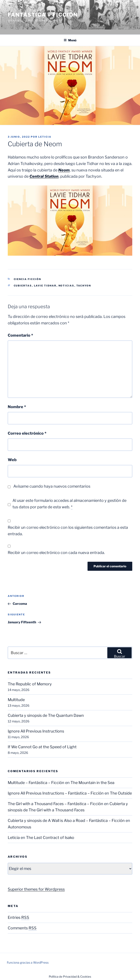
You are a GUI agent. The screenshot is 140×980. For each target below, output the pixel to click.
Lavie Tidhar (45, 286)
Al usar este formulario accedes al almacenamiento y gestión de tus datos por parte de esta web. (69, 504)
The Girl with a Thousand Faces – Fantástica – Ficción (55, 804)
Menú (70, 40)
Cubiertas (23, 286)
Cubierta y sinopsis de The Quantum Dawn (46, 715)
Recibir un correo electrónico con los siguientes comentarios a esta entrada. (68, 531)
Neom (64, 170)
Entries (18, 917)
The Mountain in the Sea (92, 783)
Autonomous (19, 827)
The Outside (121, 793)
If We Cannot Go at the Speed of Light (42, 747)
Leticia (45, 137)
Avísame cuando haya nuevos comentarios (52, 486)
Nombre (17, 407)
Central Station (44, 176)
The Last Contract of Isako (50, 838)
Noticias (66, 286)
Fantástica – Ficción (43, 15)
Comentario (20, 335)
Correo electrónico (27, 433)
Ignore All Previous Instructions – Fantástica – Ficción (56, 793)
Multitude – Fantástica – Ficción (36, 783)
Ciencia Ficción (28, 279)
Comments (22, 928)
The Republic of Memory (30, 684)
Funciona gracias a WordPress (28, 962)
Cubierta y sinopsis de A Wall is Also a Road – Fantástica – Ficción (66, 821)
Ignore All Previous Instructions (36, 731)
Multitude (16, 700)
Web (12, 460)
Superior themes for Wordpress (36, 889)
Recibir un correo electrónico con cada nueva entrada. (56, 553)
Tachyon (84, 286)
